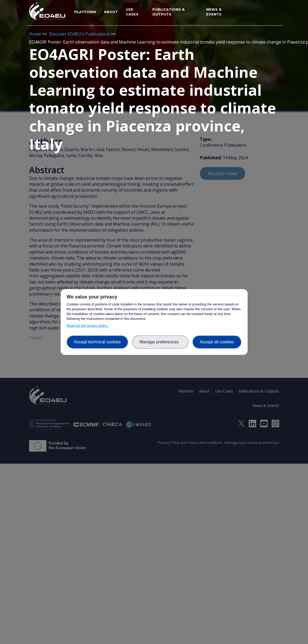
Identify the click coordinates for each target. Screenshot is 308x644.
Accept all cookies (217, 342)
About (111, 12)
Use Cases (132, 12)
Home (35, 34)
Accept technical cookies (97, 342)
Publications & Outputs (168, 12)
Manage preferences (160, 342)
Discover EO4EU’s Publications (79, 34)
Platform (85, 12)
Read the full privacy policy (88, 326)
